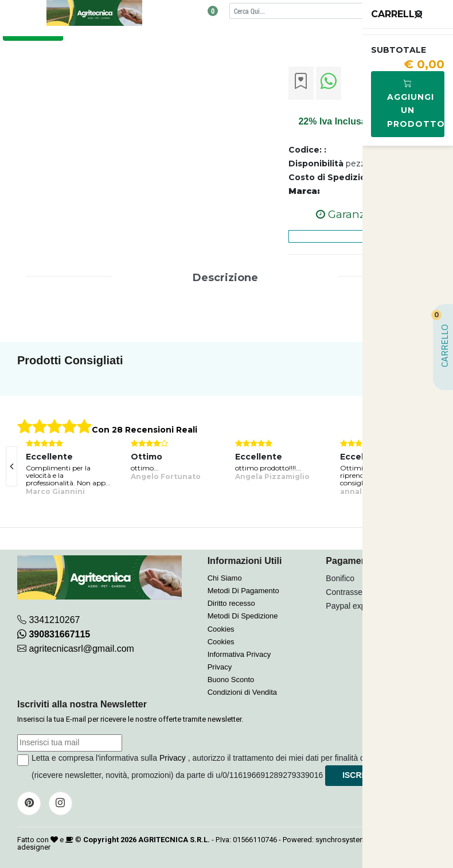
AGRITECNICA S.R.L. (174, 840)
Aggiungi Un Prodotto (416, 104)
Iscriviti (360, 775)
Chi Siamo (225, 578)
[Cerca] (322, 11)
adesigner (34, 847)
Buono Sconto (231, 680)
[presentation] (11, 466)
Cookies (221, 629)
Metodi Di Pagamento (243, 591)
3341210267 (54, 620)
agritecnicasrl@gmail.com (81, 649)
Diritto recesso (231, 603)
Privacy (220, 667)
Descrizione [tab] (225, 278)
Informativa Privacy (239, 654)
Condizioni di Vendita (242, 692)
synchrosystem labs (349, 840)
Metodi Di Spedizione (243, 616)
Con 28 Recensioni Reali (145, 430)
